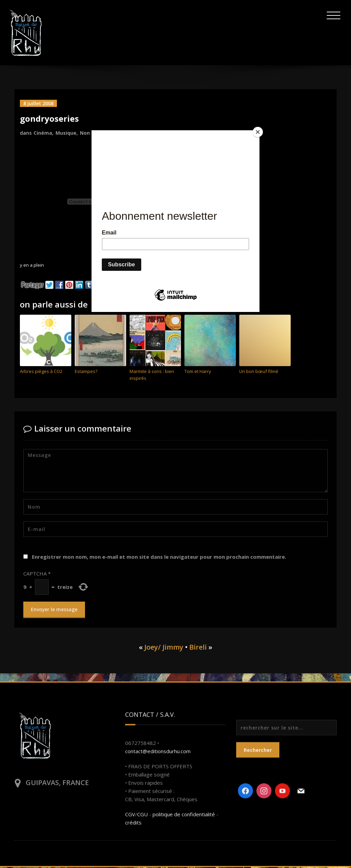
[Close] (258, 132)
